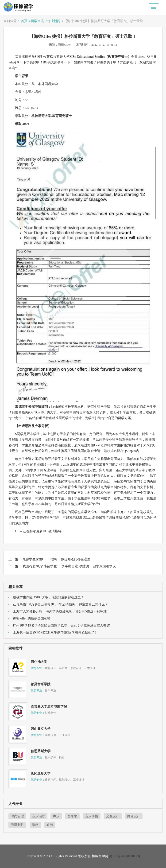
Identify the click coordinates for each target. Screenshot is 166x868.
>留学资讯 (36, 21)
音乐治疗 (39, 816)
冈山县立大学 (41, 729)
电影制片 (17, 825)
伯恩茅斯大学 (41, 751)
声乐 (56, 816)
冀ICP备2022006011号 (125, 856)
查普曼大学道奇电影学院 (49, 706)
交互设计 (113, 816)
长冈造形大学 (41, 773)
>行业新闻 (53, 21)
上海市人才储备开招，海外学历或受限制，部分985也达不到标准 (60, 611)
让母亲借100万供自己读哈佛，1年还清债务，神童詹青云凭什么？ (61, 604)
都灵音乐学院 (41, 684)
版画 (35, 825)
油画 (50, 825)
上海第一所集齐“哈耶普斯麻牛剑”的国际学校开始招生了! (54, 633)
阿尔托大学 (39, 662)
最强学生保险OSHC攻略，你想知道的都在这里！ (58, 559)
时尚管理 (17, 816)
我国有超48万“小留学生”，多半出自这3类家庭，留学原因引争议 (69, 566)
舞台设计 (134, 816)
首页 (24, 21)
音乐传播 (92, 816)
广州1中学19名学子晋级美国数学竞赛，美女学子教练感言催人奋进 (61, 625)
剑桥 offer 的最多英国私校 (32, 618)
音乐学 (72, 816)
